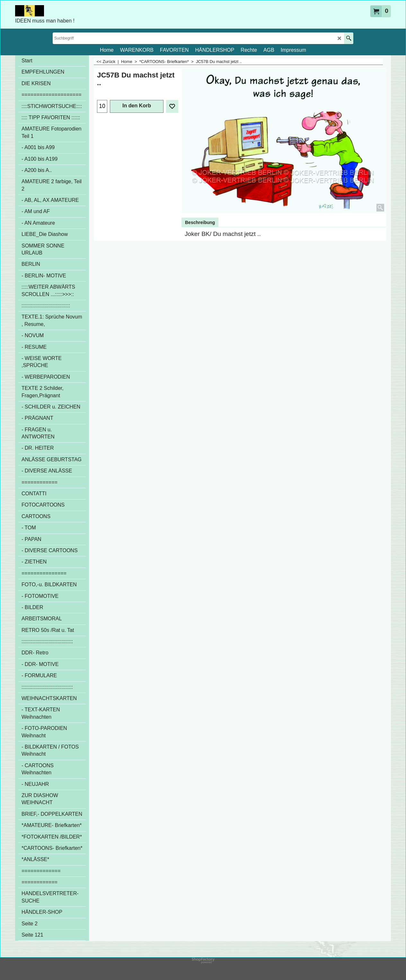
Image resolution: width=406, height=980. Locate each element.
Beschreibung (200, 222)
